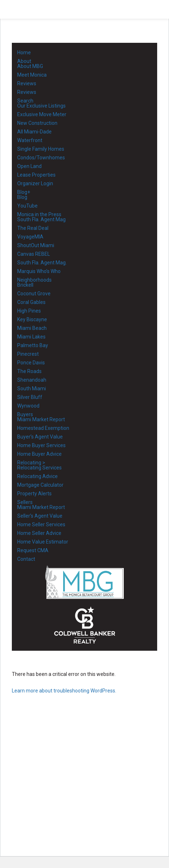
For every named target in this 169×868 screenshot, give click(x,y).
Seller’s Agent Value (40, 516)
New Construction (37, 123)
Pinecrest (28, 354)
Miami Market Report (41, 419)
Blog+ (24, 192)
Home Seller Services (41, 524)
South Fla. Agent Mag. (42, 263)
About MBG (30, 66)
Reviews (27, 83)
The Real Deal (33, 228)
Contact (26, 559)
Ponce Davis (31, 363)
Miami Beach (32, 328)
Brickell (25, 285)
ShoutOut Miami (36, 245)
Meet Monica (32, 75)
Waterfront (30, 140)
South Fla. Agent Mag (41, 219)
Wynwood (28, 406)
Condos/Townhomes (41, 158)
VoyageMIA (30, 237)
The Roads (29, 371)
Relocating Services (39, 468)
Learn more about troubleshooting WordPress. (64, 691)
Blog (22, 197)
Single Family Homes (41, 149)
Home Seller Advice (39, 533)
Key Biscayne (32, 319)
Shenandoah (32, 380)
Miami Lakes (31, 337)
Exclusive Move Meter (42, 114)
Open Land (29, 166)
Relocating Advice (37, 476)
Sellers (25, 502)
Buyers (25, 414)
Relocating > (31, 463)
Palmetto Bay (33, 345)
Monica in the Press (39, 214)
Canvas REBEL (34, 254)
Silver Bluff (30, 397)
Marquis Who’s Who (39, 271)
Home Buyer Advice (39, 454)
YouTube (27, 206)
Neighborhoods (34, 280)
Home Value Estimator (43, 542)
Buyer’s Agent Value (40, 437)
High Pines (29, 311)
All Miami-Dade (34, 132)
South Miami (32, 388)
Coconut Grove (34, 294)
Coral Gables (31, 302)
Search (25, 101)
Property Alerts (34, 494)
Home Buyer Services (41, 445)
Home (24, 53)
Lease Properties (36, 175)
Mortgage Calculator (40, 485)
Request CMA (33, 550)
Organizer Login (35, 183)
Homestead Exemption (43, 428)
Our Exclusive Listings (41, 106)
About (24, 61)
